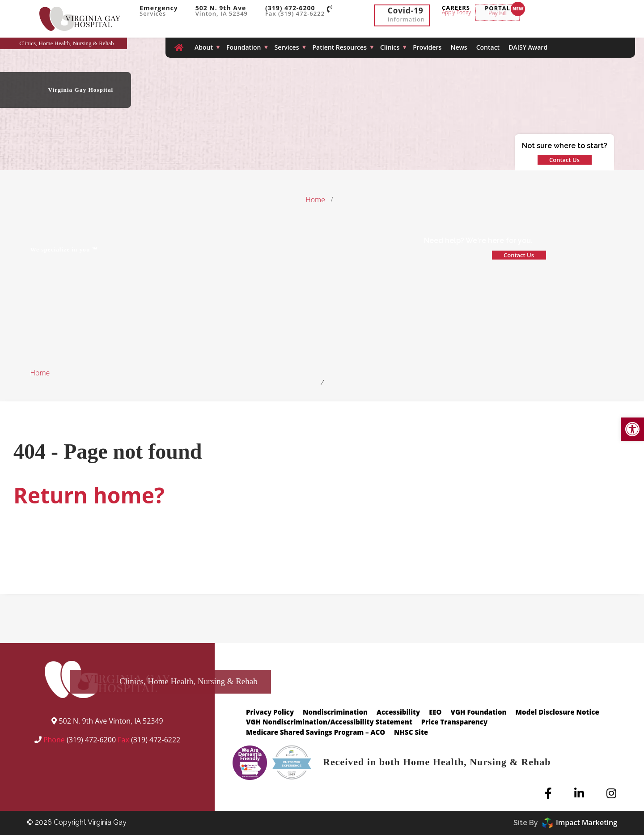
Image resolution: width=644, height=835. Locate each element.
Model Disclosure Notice (557, 712)
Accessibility (398, 712)
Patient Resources (340, 47)
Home (315, 200)
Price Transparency (454, 722)
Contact (488, 47)
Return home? (89, 495)
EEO (435, 712)
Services (286, 47)
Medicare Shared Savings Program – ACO (316, 732)
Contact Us (564, 160)
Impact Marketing (580, 822)
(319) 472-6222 (156, 740)
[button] (632, 429)
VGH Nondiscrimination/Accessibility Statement (329, 722)
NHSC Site (411, 732)
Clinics (390, 47)
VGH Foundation (479, 712)
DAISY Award (528, 47)
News (459, 47)
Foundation (244, 47)
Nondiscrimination (335, 712)
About (204, 47)
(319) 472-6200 (91, 740)
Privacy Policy (270, 712)
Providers (427, 47)
